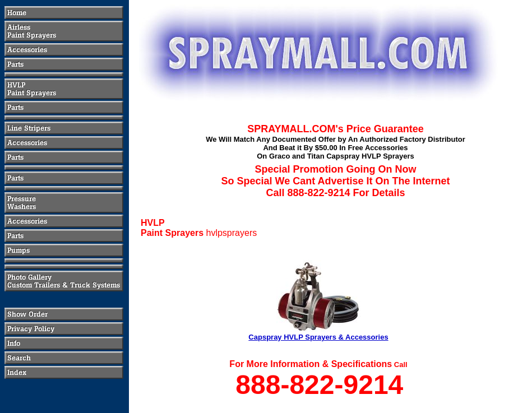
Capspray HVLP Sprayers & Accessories (318, 337)
